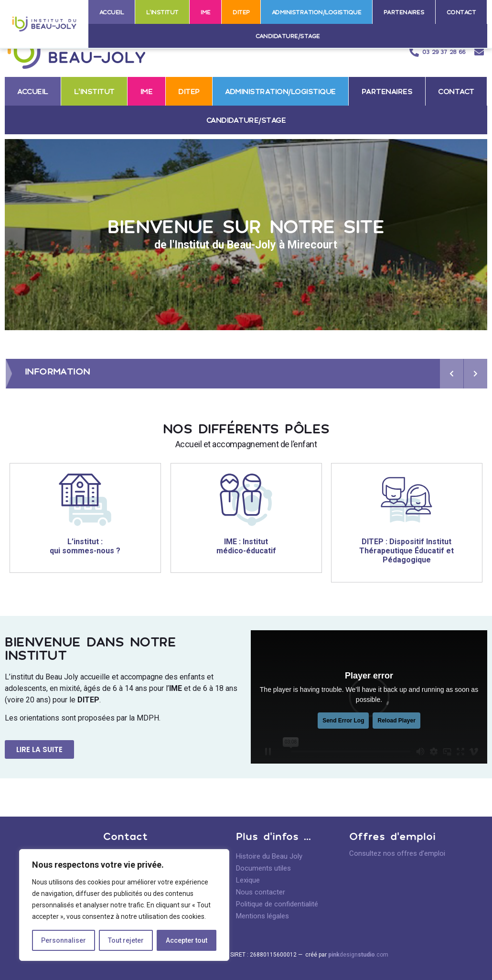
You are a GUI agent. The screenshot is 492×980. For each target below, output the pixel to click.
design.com (358, 955)
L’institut (162, 12)
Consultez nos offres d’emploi (397, 853)
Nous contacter (261, 892)
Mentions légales (262, 916)
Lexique (248, 880)
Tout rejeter (126, 940)
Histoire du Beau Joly (269, 856)
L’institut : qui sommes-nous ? (85, 546)
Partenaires (404, 12)
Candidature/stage (288, 36)
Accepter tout (187, 940)
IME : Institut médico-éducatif (246, 546)
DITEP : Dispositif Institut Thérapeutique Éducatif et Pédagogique (407, 551)
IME (206, 12)
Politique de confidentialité (277, 904)
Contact (461, 12)
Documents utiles (263, 868)
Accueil (112, 12)
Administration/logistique (317, 12)
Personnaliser (64, 940)
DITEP (241, 12)
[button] (39, 749)
